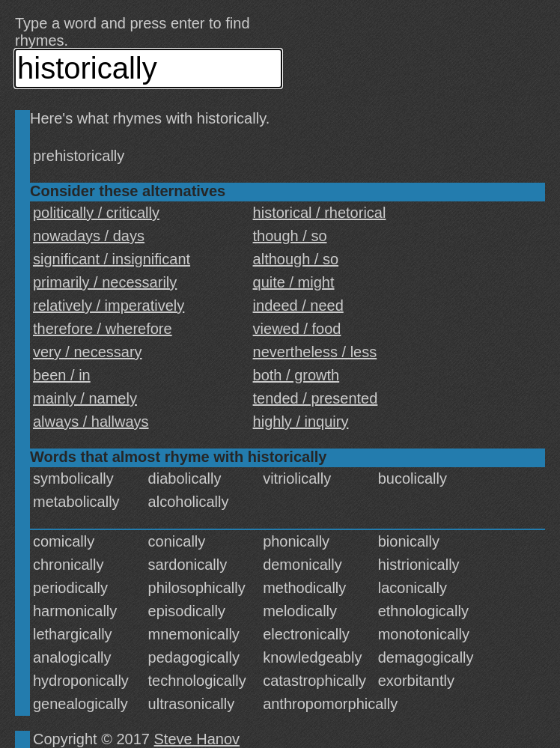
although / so (296, 259)
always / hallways (91, 422)
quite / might (294, 282)
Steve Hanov (197, 739)
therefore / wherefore (103, 329)
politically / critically (96, 213)
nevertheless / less (315, 352)
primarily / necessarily (105, 282)
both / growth (296, 375)
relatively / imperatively (109, 305)
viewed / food (297, 329)
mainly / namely (85, 398)
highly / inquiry (301, 422)
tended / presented (316, 398)
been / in (62, 375)
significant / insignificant (112, 259)
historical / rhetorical (320, 213)
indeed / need (298, 305)
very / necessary (88, 352)
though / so (290, 236)
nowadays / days (89, 236)
